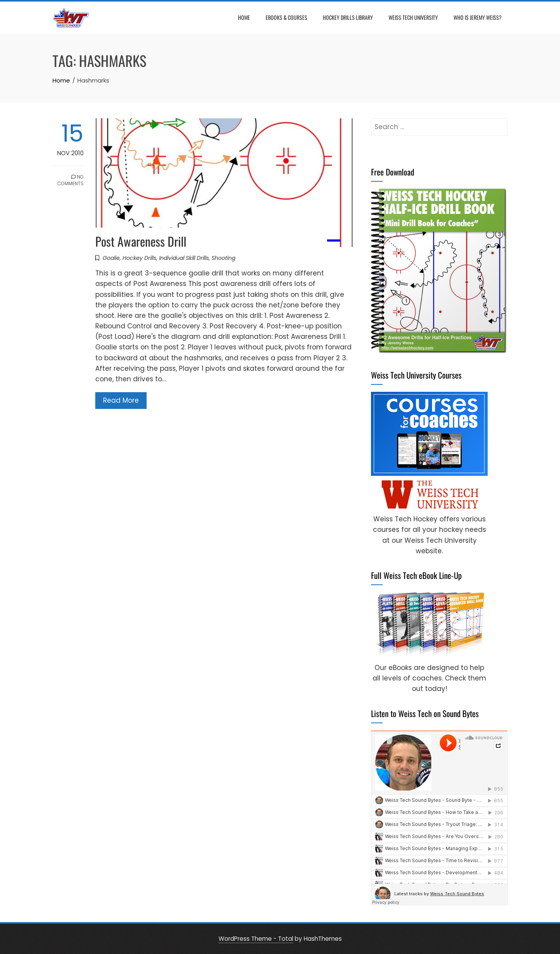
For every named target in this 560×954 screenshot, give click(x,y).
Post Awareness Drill (141, 241)
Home (244, 17)
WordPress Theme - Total (256, 939)
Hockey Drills (139, 258)
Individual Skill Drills (184, 258)
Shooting (223, 258)
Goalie (111, 258)
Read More (121, 400)
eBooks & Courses (286, 17)
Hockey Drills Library (348, 17)
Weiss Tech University (413, 17)
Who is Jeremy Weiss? (478, 17)
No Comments (71, 180)
